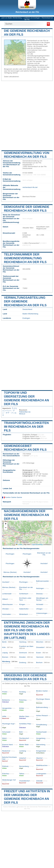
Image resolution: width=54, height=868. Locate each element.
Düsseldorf (40, 647)
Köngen (22, 604)
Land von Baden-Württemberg (11, 18)
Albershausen (7, 604)
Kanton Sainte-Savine (12, 497)
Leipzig (5, 653)
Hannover (40, 657)
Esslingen (26, 318)
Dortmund (23, 653)
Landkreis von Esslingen (32, 18)
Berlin (4, 642)
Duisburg (23, 662)
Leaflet (19, 544)
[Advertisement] (27, 115)
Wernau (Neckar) (10, 572)
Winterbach (24, 614)
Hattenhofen (24, 609)
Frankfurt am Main (26, 646)
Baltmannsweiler (43, 581)
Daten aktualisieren (11, 77)
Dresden (22, 657)
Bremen (5, 657)
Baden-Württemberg (30, 314)
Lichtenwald (7, 594)
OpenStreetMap (37, 544)
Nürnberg (6, 661)
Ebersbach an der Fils (44, 554)
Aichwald (40, 604)
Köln (4, 647)
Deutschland (27, 309)
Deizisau (39, 594)
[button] (6, 524)
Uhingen (39, 609)
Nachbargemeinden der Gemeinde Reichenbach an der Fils (26, 515)
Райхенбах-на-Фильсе (25, 413)
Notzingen (40, 588)
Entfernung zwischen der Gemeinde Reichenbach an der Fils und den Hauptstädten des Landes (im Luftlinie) (27, 630)
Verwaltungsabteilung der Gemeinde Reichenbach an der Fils (25, 301)
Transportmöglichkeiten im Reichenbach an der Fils (26, 427)
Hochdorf (44, 563)
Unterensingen (42, 613)
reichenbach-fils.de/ (30, 187)
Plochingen (10, 554)
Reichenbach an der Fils (27, 12)
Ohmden (5, 609)
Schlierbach (24, 594)
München (40, 642)
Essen (39, 653)
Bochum (39, 662)
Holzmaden (7, 614)
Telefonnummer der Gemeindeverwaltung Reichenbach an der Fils (25, 258)
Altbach (5, 599)
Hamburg (23, 642)
